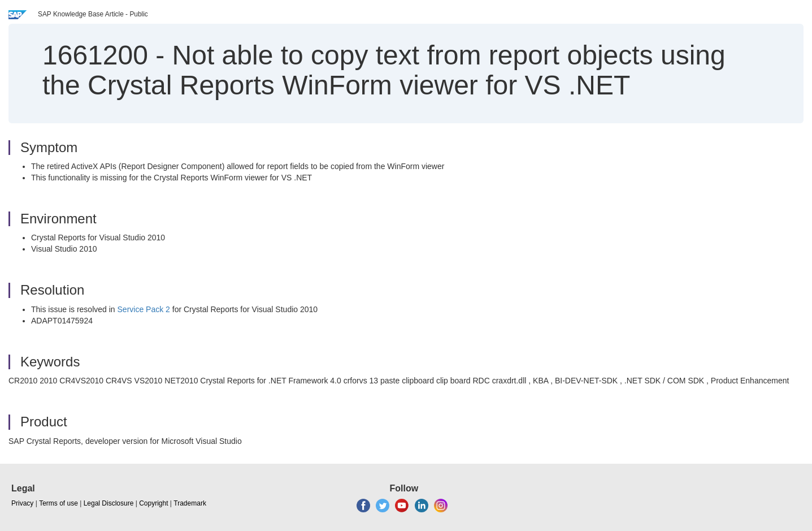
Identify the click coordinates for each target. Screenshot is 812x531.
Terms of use (58, 503)
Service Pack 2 (144, 309)
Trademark (190, 503)
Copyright (153, 503)
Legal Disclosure (109, 503)
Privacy (22, 503)
